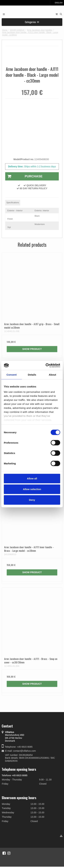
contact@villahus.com (24, 751)
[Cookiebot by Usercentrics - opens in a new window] (46, 365)
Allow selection (32, 489)
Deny (32, 500)
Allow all (32, 478)
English (57, 3)
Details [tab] (32, 375)
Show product (32, 349)
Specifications (13, 203)
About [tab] (52, 375)
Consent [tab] (12, 375)
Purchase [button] (24, 176)
